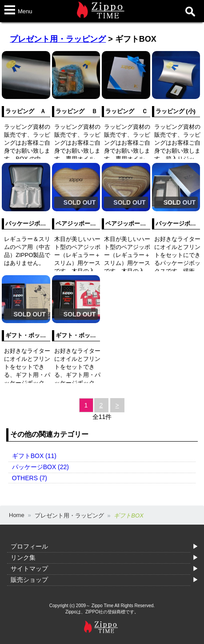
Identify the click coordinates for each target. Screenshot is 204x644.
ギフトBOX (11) (34, 456)
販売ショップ (29, 580)
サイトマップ (29, 569)
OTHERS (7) (30, 478)
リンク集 (23, 557)
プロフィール (29, 546)
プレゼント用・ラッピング (58, 39)
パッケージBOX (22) (40, 467)
